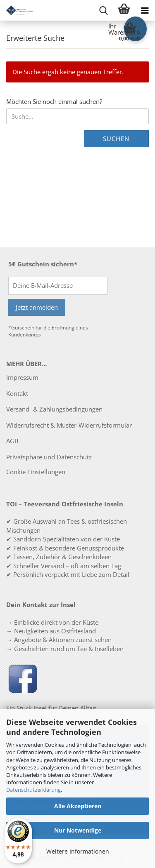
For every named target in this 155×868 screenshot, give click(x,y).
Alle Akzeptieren (78, 806)
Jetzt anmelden (37, 307)
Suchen (116, 139)
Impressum (22, 377)
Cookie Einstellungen (36, 472)
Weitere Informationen (78, 851)
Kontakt (17, 393)
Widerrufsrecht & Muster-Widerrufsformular (69, 425)
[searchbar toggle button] (103, 10)
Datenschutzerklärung (33, 790)
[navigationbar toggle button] (145, 10)
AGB (12, 441)
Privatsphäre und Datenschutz (49, 457)
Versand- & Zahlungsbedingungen (54, 409)
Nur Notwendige (78, 830)
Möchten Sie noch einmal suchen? (54, 101)
